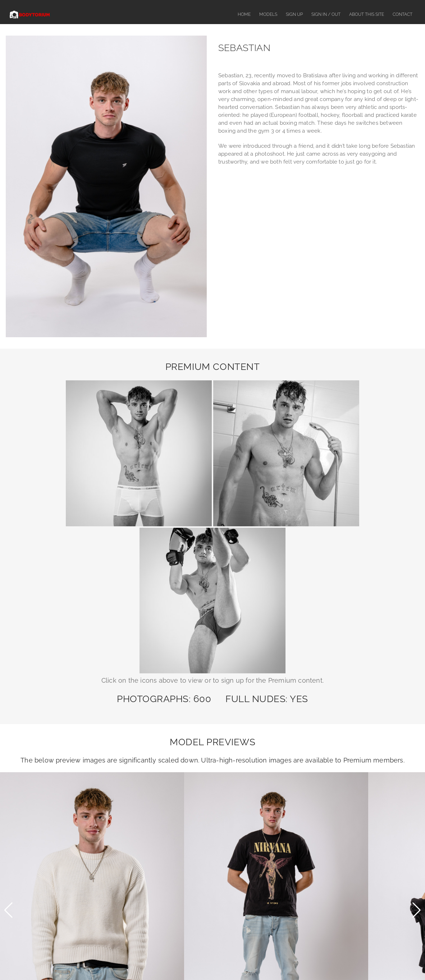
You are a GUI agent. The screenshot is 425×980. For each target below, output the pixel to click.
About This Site (367, 14)
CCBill (262, 912)
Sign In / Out (326, 14)
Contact (403, 14)
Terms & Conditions (282, 961)
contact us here (294, 874)
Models (268, 14)
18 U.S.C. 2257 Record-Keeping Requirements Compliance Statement (212, 934)
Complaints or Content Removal (222, 961)
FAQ (177, 961)
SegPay (263, 889)
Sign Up (294, 14)
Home (244, 14)
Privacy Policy (324, 961)
